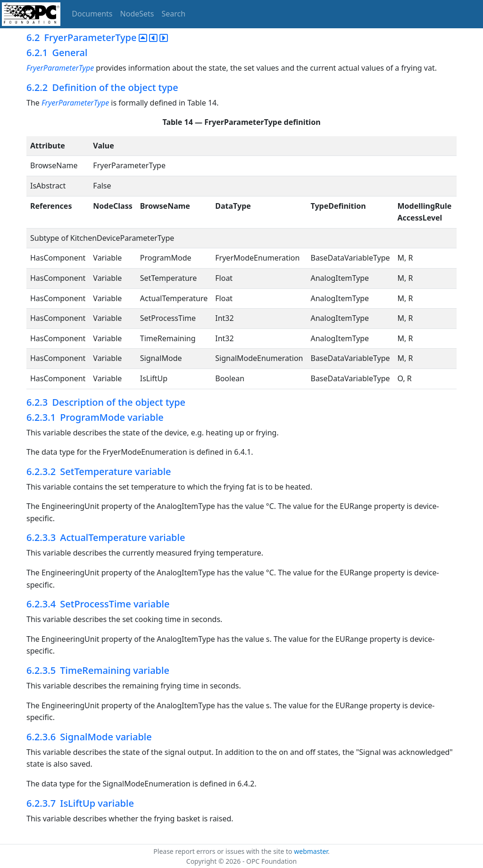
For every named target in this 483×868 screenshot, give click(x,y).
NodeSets (137, 14)
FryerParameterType (60, 68)
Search (174, 14)
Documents (92, 14)
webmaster (311, 851)
